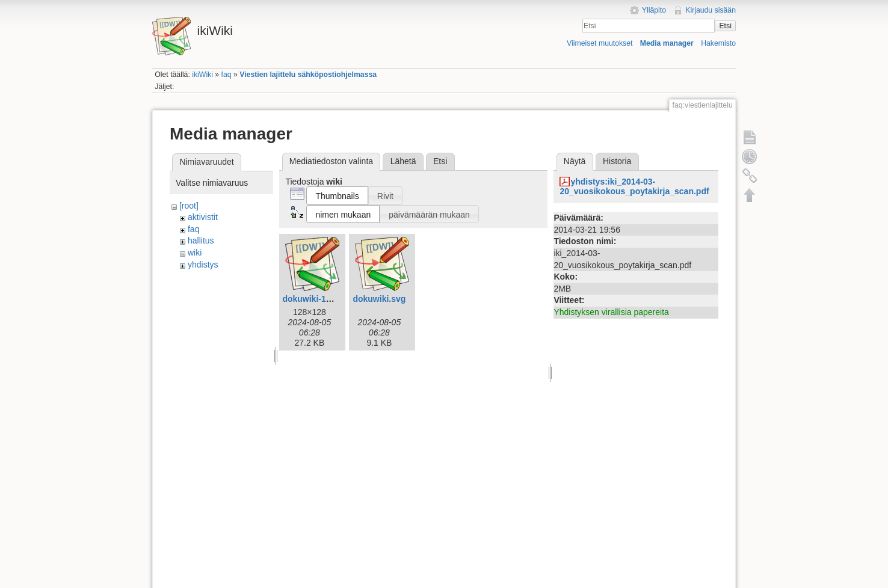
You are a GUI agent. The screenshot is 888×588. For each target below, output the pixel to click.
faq (227, 75)
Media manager (667, 43)
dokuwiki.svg (379, 299)
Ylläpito (654, 10)
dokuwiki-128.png (317, 299)
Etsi (725, 26)
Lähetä (403, 161)
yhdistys (203, 265)
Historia (617, 161)
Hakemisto (718, 43)
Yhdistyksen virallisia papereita (611, 312)
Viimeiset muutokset (600, 43)
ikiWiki (202, 75)
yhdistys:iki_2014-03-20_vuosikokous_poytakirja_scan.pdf (634, 187)
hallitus (201, 240)
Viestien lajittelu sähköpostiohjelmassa (308, 75)
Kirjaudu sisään (711, 10)
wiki (195, 253)
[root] (189, 206)
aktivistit (203, 217)
